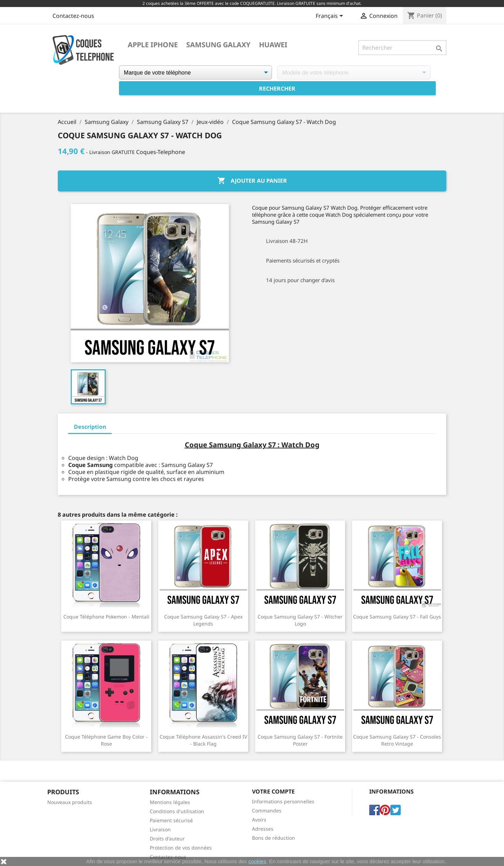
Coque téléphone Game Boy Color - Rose (106, 740)
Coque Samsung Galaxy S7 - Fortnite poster (300, 740)
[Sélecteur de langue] (331, 16)
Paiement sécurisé (171, 820)
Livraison (160, 829)
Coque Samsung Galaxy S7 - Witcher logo (300, 620)
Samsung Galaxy (218, 45)
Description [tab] (90, 427)
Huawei (273, 45)
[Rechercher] (402, 48)
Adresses (263, 829)
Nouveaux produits (70, 802)
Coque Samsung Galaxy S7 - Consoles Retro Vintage (397, 740)
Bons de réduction (274, 838)
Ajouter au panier (252, 181)
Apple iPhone (153, 45)
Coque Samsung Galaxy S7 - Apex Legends (203, 620)
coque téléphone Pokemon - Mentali (106, 617)
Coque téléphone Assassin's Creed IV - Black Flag (203, 740)
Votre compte (273, 791)
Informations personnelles (283, 801)
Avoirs (259, 820)
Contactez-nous (73, 16)
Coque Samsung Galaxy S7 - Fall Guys (397, 617)
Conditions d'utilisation (177, 811)
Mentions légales (170, 802)
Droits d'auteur (167, 839)
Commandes (267, 811)
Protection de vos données (181, 848)
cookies (257, 861)
